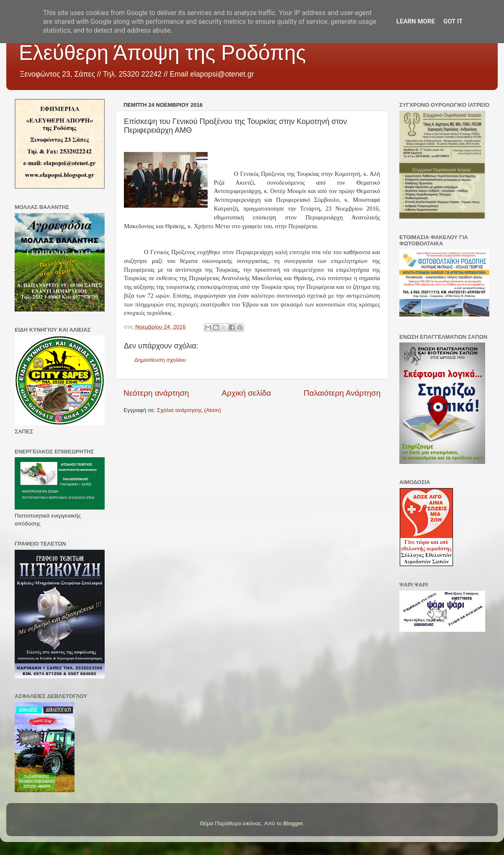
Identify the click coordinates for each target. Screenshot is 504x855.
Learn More (416, 21)
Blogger (293, 823)
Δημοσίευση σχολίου (160, 360)
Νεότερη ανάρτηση (156, 393)
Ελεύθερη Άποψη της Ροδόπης (162, 53)
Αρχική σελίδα (247, 393)
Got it (453, 21)
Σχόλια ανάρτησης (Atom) (189, 410)
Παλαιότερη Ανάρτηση (342, 393)
